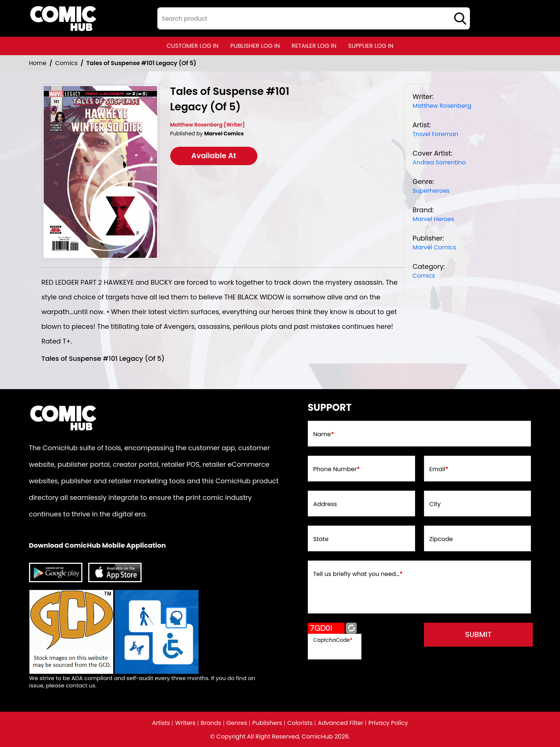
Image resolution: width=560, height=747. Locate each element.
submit (479, 635)
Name (324, 434)
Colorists (300, 723)
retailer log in (314, 46)
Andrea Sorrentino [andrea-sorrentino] (439, 162)
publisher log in (255, 46)
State (321, 539)
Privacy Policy (388, 723)
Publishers (267, 723)
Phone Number (337, 469)
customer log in (192, 46)
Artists (161, 723)
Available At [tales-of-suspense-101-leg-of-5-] (214, 156)
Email (439, 469)
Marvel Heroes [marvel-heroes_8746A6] (433, 219)
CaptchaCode (333, 640)
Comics (66, 63)
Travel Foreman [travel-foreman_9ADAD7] (435, 134)
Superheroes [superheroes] (431, 191)
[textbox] (314, 18)
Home (38, 63)
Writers (185, 723)
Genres (237, 723)
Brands (211, 723)
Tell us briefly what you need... (358, 574)
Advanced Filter (340, 723)
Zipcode (441, 539)
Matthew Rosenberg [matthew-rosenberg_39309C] (442, 106)
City (435, 504)
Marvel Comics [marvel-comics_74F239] (434, 247)
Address (325, 504)
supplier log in (371, 46)
